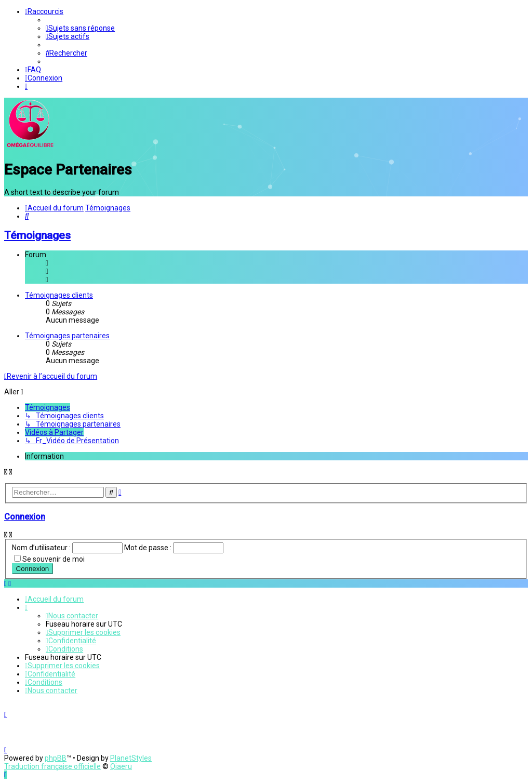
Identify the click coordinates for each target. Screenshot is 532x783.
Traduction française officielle (52, 766)
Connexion (25, 516)
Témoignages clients (59, 294)
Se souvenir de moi (54, 558)
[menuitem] (80, 28)
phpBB (56, 758)
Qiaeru (121, 766)
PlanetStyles (131, 758)
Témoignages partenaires (67, 335)
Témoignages (37, 234)
